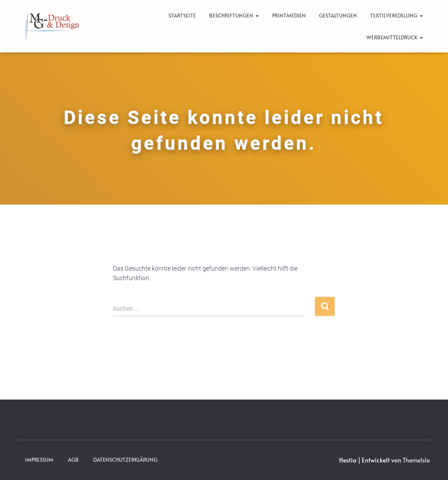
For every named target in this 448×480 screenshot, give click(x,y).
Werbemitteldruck (395, 37)
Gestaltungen (338, 15)
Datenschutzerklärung (125, 459)
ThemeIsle (416, 460)
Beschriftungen (234, 15)
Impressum (39, 459)
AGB (73, 459)
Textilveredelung (397, 15)
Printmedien (289, 15)
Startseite (182, 15)
